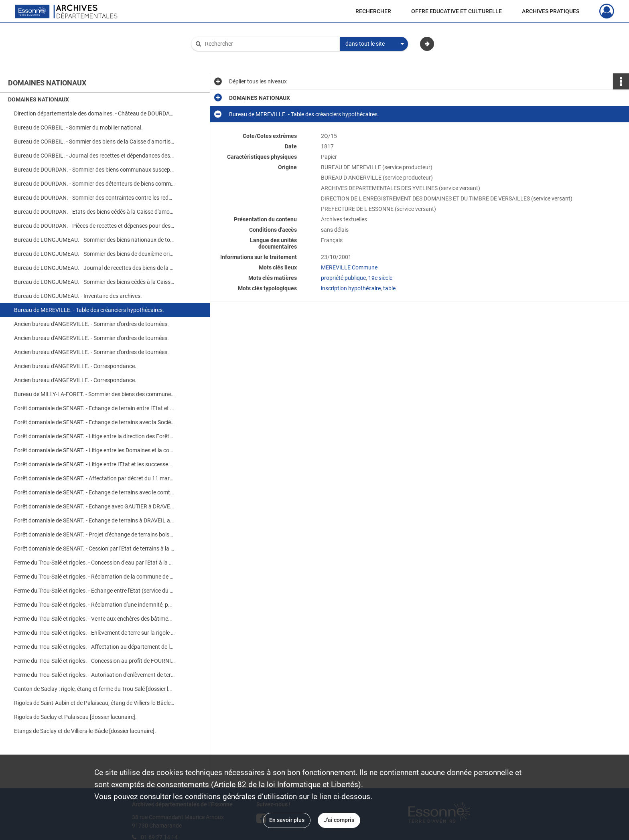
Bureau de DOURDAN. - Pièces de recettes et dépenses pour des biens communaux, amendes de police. (94, 226)
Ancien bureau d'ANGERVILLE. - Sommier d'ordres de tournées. (91, 324)
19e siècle (380, 278)
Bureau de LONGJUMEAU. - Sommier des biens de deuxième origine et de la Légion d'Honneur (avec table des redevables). (94, 254)
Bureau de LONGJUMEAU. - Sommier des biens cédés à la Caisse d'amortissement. (94, 282)
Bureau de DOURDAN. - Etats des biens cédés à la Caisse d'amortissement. (94, 212)
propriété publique (343, 278)
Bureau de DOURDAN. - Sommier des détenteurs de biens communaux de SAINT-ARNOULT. (94, 184)
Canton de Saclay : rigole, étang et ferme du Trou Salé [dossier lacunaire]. (94, 689)
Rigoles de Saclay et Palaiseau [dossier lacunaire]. (75, 717)
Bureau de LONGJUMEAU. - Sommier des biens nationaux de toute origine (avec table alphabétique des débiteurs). (94, 240)
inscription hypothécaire (351, 288)
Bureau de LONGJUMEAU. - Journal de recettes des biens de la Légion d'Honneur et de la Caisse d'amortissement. (94, 268)
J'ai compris (339, 820)
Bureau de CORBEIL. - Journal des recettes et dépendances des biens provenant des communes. (94, 156)
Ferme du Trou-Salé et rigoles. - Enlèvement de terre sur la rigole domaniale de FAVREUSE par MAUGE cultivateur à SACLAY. (94, 633)
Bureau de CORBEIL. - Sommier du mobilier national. (78, 128)
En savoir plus (287, 820)
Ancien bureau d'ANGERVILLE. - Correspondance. (75, 366)
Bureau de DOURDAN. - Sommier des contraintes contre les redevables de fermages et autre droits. (94, 198)
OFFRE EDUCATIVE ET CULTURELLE (457, 11)
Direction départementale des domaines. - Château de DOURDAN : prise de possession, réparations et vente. (94, 113)
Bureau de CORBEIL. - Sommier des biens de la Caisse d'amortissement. (94, 142)
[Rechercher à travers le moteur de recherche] (270, 44)
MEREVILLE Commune (349, 267)
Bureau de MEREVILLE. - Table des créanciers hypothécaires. (89, 310)
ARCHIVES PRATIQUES (551, 11)
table (389, 288)
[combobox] (374, 44)
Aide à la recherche (221, 57)
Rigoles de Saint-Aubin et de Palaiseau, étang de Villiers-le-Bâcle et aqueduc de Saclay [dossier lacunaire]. (94, 703)
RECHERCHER (373, 11)
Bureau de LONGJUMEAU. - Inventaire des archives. (78, 296)
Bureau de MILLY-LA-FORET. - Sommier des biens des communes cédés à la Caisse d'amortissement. (94, 394)
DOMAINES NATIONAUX (39, 99)
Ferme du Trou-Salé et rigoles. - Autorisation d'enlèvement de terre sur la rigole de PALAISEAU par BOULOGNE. (94, 675)
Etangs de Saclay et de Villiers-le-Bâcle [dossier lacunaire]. (85, 731)
